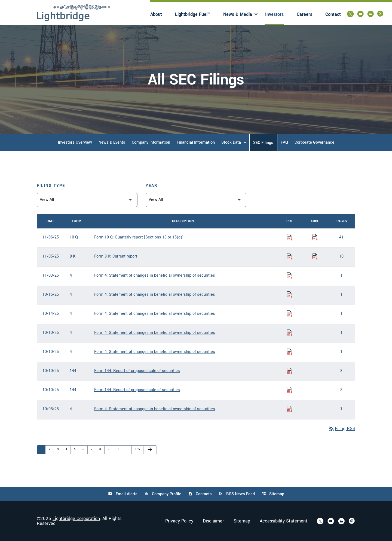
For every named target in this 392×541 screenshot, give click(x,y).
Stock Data (231, 142)
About (156, 14)
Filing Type (51, 186)
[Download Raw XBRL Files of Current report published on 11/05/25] (315, 256)
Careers (304, 14)
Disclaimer (213, 521)
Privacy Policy (179, 521)
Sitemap (273, 494)
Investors (274, 14)
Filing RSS (342, 429)
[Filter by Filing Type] (87, 200)
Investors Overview (75, 142)
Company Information (151, 142)
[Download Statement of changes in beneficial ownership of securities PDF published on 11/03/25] (289, 276)
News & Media (238, 14)
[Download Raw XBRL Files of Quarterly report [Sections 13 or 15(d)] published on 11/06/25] (315, 237)
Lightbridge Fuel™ (193, 14)
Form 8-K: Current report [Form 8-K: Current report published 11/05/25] (116, 256)
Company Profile (163, 494)
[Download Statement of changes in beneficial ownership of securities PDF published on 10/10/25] (289, 333)
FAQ (284, 142)
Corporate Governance (314, 142)
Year (152, 186)
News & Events (112, 142)
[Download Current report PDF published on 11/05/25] (289, 256)
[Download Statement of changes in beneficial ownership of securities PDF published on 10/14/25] (289, 314)
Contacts (200, 494)
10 (119, 449)
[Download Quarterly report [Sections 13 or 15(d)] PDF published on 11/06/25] (289, 237)
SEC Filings (263, 143)
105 (138, 449)
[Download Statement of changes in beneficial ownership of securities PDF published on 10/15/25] (289, 295)
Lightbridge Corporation (76, 519)
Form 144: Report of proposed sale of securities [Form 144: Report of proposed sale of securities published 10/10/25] (137, 371)
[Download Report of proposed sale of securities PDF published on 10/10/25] (289, 371)
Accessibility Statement (284, 521)
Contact (333, 14)
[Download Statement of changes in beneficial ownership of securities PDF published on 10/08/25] (289, 409)
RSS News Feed (237, 494)
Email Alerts (123, 494)
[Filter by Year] (196, 200)
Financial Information (196, 142)
